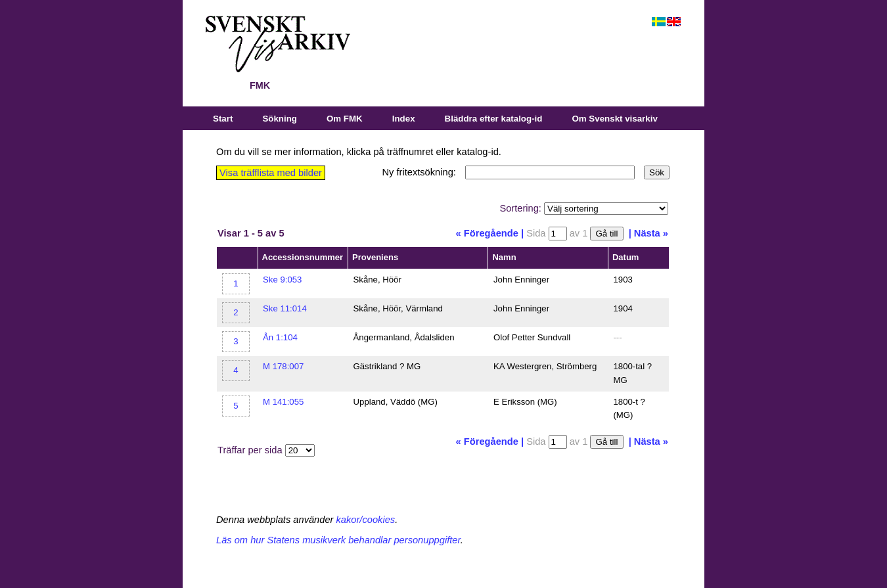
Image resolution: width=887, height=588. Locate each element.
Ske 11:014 (285, 308)
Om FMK (345, 119)
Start (223, 119)
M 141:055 (283, 402)
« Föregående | (490, 233)
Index (404, 119)
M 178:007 (283, 366)
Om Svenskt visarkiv (614, 119)
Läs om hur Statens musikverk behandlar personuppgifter (338, 540)
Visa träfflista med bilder (271, 173)
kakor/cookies (366, 520)
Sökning (280, 119)
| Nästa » (648, 233)
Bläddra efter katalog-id (494, 119)
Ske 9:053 (282, 280)
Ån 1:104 (280, 337)
